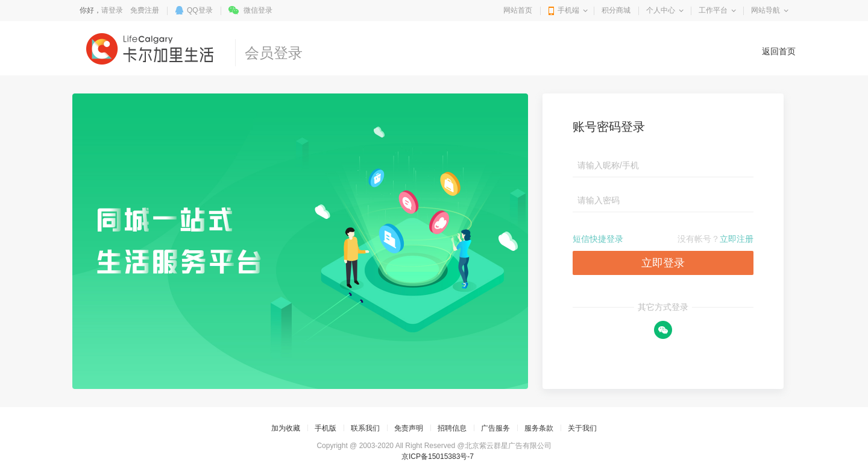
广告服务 (495, 428)
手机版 (325, 428)
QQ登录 (200, 10)
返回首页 (779, 51)
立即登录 (663, 263)
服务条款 (539, 428)
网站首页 (518, 10)
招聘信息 (452, 428)
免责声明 (409, 428)
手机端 (568, 10)
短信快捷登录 (598, 239)
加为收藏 (286, 428)
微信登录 (258, 10)
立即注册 (737, 239)
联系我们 (365, 428)
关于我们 (582, 428)
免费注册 (145, 10)
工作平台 (713, 10)
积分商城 (616, 10)
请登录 (112, 10)
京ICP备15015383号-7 (438, 457)
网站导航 (766, 10)
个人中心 (661, 10)
